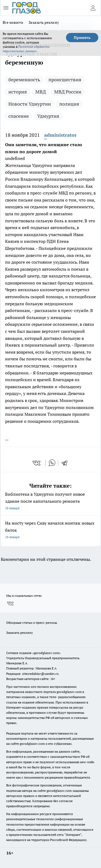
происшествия (65, 80)
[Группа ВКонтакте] (10, 604)
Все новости (13, 22)
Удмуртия (48, 116)
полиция (69, 104)
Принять (82, 38)
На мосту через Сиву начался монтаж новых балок (50, 530)
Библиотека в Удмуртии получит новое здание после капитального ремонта (50, 502)
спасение (19, 116)
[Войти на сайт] (93, 8)
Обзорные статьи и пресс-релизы (32, 623)
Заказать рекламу (44, 22)
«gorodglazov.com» (46, 653)
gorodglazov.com (69, 692)
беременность (24, 80)
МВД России (68, 92)
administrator (60, 135)
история (18, 92)
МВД (41, 92)
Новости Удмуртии (30, 104)
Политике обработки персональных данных (26, 49)
